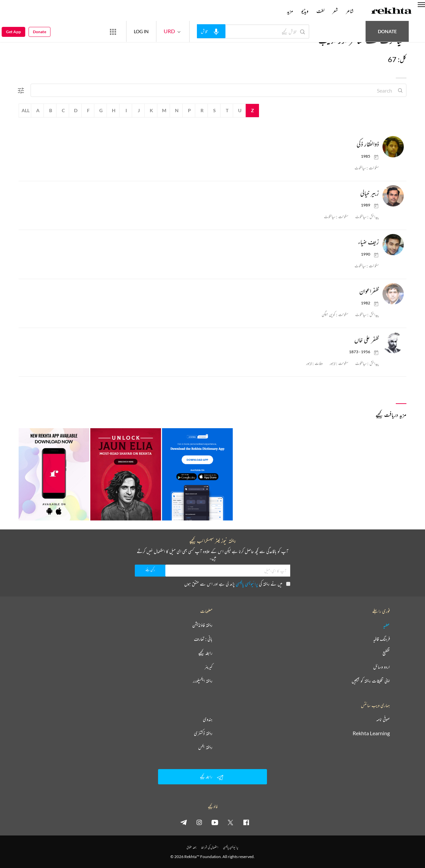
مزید (290, 11)
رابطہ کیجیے (205, 653)
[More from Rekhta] (113, 32)
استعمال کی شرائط (210, 847)
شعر (335, 11)
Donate (387, 31)
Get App (13, 32)
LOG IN (141, 31)
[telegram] (184, 822)
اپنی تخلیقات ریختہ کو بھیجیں (371, 681)
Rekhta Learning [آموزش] (371, 733)
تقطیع (386, 653)
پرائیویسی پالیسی (247, 584)
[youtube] (215, 822)
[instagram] (199, 822)
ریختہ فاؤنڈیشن (202, 625)
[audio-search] (211, 31)
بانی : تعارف (203, 639)
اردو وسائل (382, 667)
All (26, 110)
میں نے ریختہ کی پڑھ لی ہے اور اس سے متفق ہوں (237, 584)
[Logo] (391, 12)
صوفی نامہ (383, 719)
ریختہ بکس (205, 747)
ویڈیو (305, 11)
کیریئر (209, 667)
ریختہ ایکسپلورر (203, 681)
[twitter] (230, 822)
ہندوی (208, 719)
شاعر (350, 11)
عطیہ (386, 625)
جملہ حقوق (191, 847)
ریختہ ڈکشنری (203, 733)
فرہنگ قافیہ (382, 639)
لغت (320, 11)
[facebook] (246, 822)
